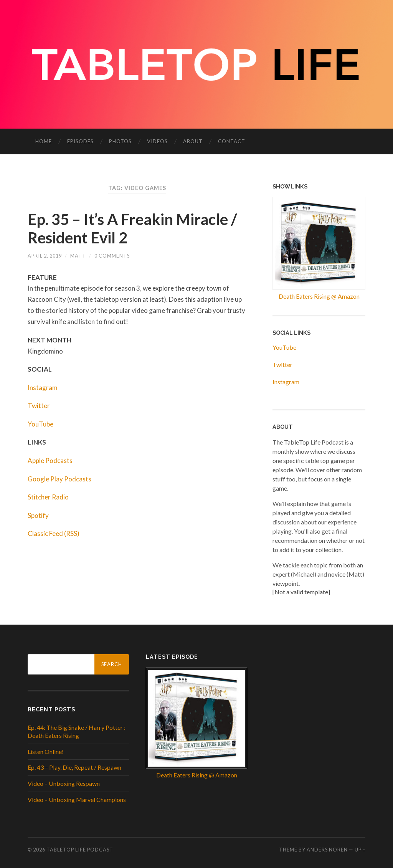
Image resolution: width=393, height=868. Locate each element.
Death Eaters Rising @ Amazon (319, 296)
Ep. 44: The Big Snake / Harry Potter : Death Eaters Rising (77, 731)
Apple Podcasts (50, 460)
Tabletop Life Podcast (80, 850)
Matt (78, 256)
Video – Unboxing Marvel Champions (77, 799)
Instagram (43, 388)
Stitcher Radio (48, 497)
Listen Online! (46, 751)
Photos (120, 141)
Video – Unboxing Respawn (64, 783)
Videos (157, 141)
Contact (232, 141)
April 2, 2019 (45, 256)
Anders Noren (327, 850)
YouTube (40, 424)
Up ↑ (360, 850)
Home (44, 141)
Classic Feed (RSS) (54, 533)
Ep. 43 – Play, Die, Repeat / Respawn (74, 767)
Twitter (39, 406)
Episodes (80, 141)
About (193, 141)
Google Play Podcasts (59, 479)
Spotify (38, 515)
